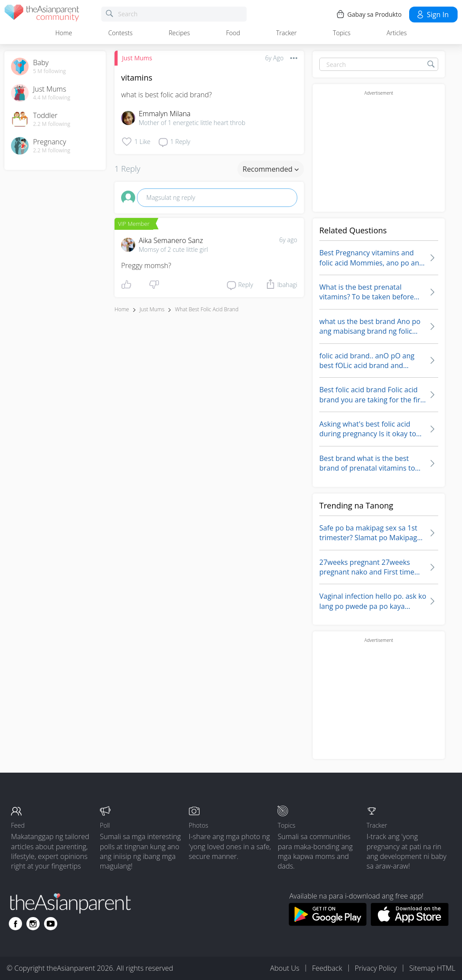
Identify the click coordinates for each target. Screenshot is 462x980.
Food (233, 33)
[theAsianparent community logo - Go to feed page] (42, 14)
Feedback (327, 968)
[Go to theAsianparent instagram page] (33, 924)
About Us (285, 968)
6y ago (288, 240)
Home (63, 33)
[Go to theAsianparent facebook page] (15, 924)
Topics (342, 33)
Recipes (179, 33)
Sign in (432, 15)
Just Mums (137, 58)
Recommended (271, 169)
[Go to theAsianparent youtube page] (51, 924)
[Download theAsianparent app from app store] (410, 923)
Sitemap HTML (432, 968)
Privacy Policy (376, 968)
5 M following (50, 71)
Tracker (286, 33)
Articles (397, 33)
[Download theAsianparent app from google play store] (327, 923)
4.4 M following (52, 98)
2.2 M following (52, 124)
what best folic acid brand (207, 309)
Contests (120, 33)
